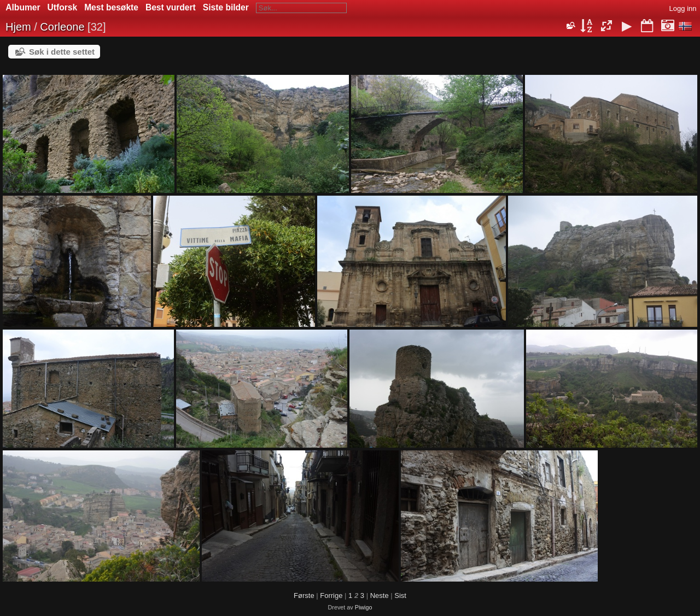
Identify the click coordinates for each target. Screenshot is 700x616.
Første (304, 596)
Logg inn (683, 8)
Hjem (18, 27)
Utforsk (63, 7)
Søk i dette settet (62, 52)
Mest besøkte (111, 7)
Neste (380, 596)
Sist (400, 596)
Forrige (331, 596)
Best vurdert (171, 7)
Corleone (62, 27)
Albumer (23, 7)
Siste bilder (226, 7)
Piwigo (364, 607)
